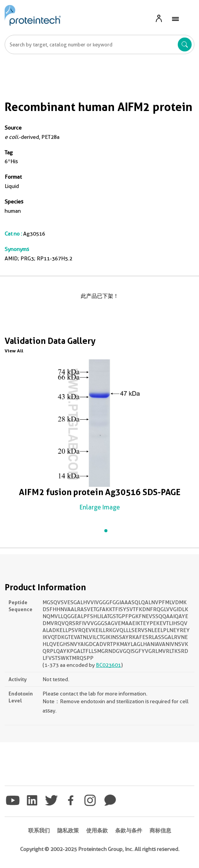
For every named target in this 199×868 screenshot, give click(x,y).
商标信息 (160, 830)
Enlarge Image (100, 507)
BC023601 (108, 665)
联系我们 (39, 830)
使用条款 (97, 830)
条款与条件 (129, 830)
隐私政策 (68, 830)
